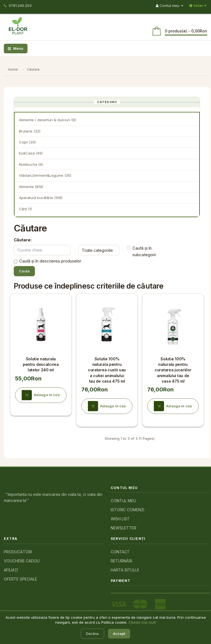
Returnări (121, 561)
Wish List (120, 519)
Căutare (33, 69)
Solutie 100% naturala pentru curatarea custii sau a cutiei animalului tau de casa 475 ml (107, 370)
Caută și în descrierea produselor (48, 261)
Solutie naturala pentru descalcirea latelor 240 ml (41, 364)
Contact (120, 552)
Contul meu (123, 501)
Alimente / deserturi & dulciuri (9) (47, 120)
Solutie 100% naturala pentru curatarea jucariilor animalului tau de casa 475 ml (173, 370)
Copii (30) (27, 142)
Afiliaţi (11, 570)
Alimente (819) (31, 187)
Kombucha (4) (31, 164)
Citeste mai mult (142, 622)
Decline (92, 634)
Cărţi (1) (25, 209)
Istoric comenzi (127, 510)
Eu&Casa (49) (31, 153)
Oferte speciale (20, 579)
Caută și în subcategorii (141, 251)
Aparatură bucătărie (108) (41, 198)
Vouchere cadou (22, 561)
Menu (16, 48)
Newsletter (123, 528)
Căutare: (23, 240)
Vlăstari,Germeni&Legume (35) (45, 175)
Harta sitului (125, 570)
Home (13, 69)
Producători (18, 552)
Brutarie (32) (30, 131)
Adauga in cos (41, 395)
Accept (119, 634)
